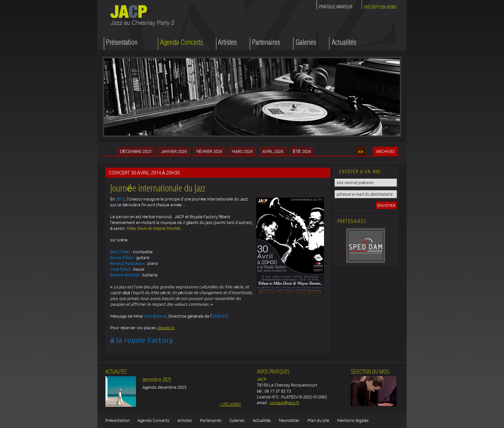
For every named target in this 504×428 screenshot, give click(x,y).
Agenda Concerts (153, 420)
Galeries (237, 420)
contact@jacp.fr (285, 403)
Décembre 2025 (136, 151)
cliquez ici (166, 328)
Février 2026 (209, 151)
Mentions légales (353, 420)
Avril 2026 (273, 151)
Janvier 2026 (174, 151)
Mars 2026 (242, 151)
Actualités (262, 420)
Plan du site (318, 420)
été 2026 (302, 151)
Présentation (117, 420)
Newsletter (289, 420)
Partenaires (211, 420)
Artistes (185, 420)
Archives (385, 151)
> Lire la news (230, 405)
